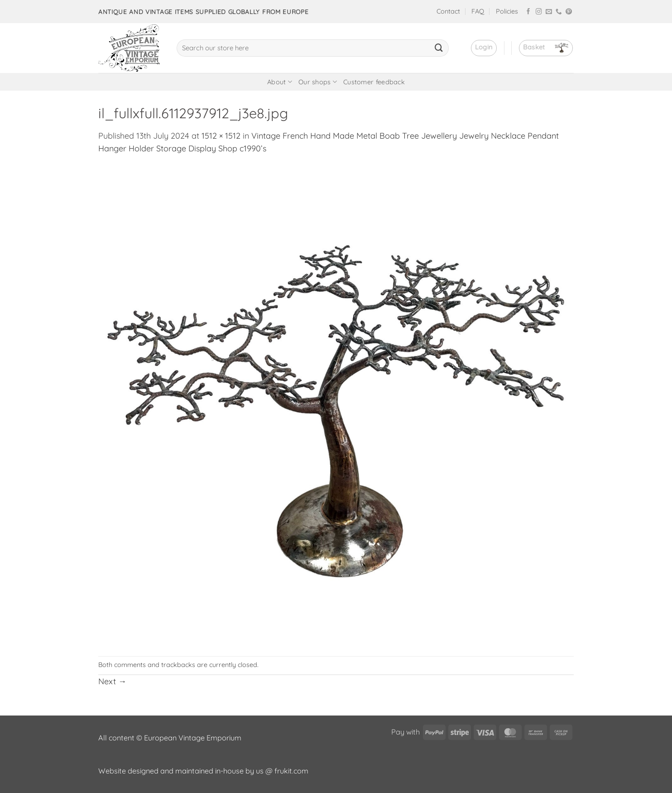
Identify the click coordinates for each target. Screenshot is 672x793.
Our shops (318, 82)
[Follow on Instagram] (539, 12)
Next (112, 681)
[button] (484, 48)
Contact (448, 11)
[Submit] (439, 48)
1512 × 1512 (221, 136)
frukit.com (291, 771)
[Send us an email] (549, 12)
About (280, 82)
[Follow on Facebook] (528, 12)
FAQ (478, 11)
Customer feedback (374, 82)
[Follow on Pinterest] (569, 12)
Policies (507, 11)
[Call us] (559, 12)
